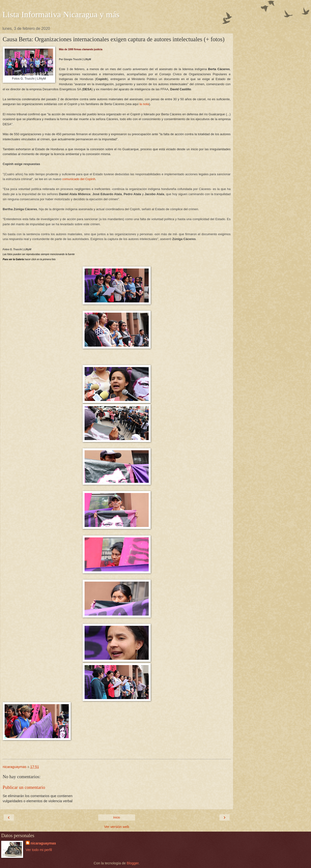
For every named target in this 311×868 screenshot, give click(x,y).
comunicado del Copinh (79, 179)
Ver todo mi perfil (39, 850)
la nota (144, 104)
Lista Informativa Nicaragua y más (61, 14)
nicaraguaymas (43, 843)
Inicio (117, 818)
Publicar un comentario (24, 787)
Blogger (133, 863)
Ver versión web (117, 827)
